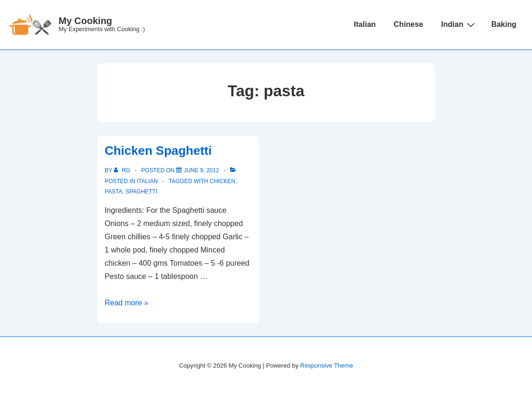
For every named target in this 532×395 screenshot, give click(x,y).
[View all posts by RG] (123, 170)
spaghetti (142, 192)
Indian (459, 25)
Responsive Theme (326, 366)
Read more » (126, 303)
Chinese (408, 24)
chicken (223, 181)
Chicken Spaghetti (158, 151)
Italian (365, 24)
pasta (113, 192)
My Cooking (85, 21)
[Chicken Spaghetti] (202, 170)
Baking (504, 24)
